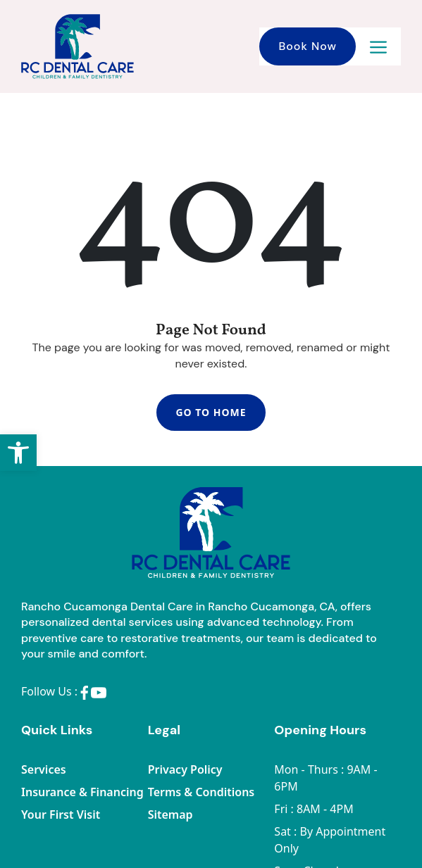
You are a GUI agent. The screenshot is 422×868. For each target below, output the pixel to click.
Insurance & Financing (82, 792)
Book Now (308, 46)
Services (44, 769)
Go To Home (211, 412)
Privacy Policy (185, 769)
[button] (18, 453)
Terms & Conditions (201, 792)
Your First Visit (61, 814)
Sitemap (170, 814)
